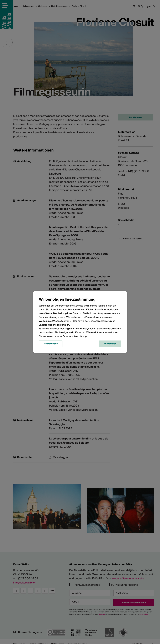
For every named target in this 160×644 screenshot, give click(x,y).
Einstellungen (51, 344)
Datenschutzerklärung (75, 337)
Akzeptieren (110, 344)
